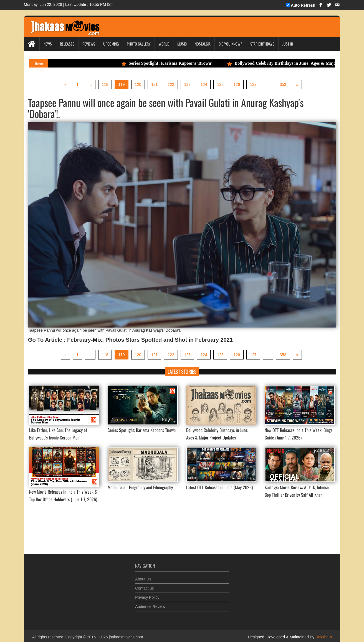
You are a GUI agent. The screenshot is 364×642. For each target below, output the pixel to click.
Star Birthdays (262, 44)
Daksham (323, 637)
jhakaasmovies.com (126, 637)
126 (237, 84)
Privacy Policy (147, 594)
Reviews (89, 44)
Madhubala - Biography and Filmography (140, 487)
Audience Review (150, 603)
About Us (143, 576)
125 (220, 84)
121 (154, 84)
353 (283, 84)
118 (105, 84)
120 (138, 84)
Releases (67, 44)
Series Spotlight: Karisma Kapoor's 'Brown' (172, 63)
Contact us (144, 585)
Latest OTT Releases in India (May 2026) (219, 487)
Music (182, 44)
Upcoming (111, 44)
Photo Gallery (139, 44)
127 (253, 84)
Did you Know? (230, 44)
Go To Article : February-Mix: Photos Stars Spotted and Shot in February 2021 (130, 340)
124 (204, 84)
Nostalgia (203, 44)
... (90, 84)
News (48, 44)
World (164, 44)
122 (171, 84)
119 (121, 84)
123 (187, 84)
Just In (288, 44)
